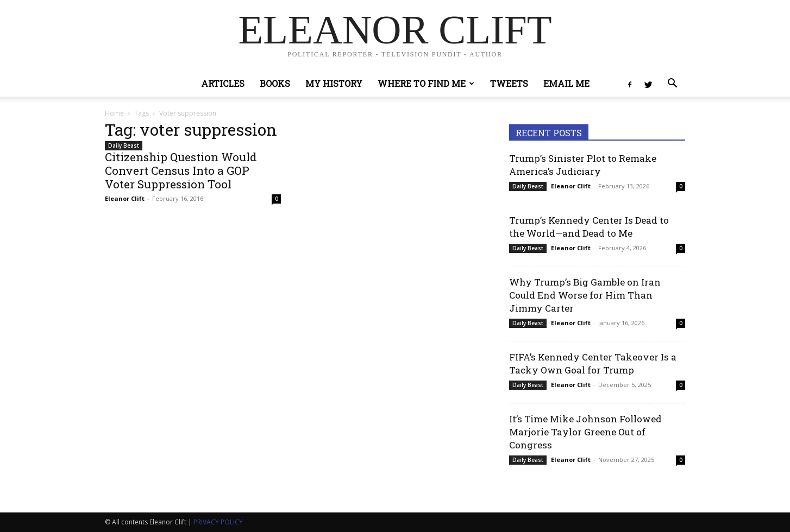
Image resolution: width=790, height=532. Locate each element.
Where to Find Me (426, 83)
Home (114, 113)
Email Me (566, 83)
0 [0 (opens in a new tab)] (277, 199)
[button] (672, 84)
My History (334, 83)
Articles (223, 83)
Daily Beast (124, 145)
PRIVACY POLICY (218, 522)
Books (275, 83)
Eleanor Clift (125, 198)
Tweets (509, 83)
